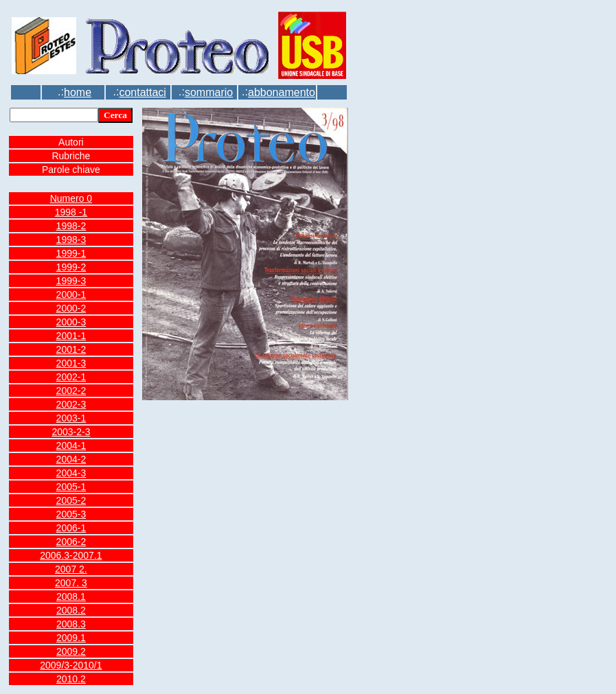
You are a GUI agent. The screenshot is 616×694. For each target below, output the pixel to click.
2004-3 (71, 473)
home (78, 92)
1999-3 (71, 281)
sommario (209, 92)
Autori (71, 142)
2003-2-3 (71, 432)
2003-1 (71, 418)
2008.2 (71, 610)
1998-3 (71, 240)
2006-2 (71, 542)
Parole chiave (71, 170)
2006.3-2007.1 (71, 555)
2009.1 (71, 638)
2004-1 (71, 446)
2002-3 (71, 404)
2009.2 (71, 651)
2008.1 (71, 597)
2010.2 (71, 679)
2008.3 (71, 624)
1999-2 (71, 267)
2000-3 (71, 322)
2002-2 (71, 391)
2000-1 (71, 294)
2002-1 (71, 377)
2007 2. (71, 569)
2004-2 (71, 459)
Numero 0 (71, 198)
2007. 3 (71, 583)
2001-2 (71, 349)
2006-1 (71, 528)
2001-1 (71, 336)
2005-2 (71, 500)
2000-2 (71, 308)
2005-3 (71, 514)
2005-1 (71, 487)
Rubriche (71, 156)
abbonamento (282, 92)
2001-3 (71, 363)
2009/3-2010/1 (71, 665)
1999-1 (71, 253)
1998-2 (71, 226)
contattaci (142, 92)
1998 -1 (71, 212)
